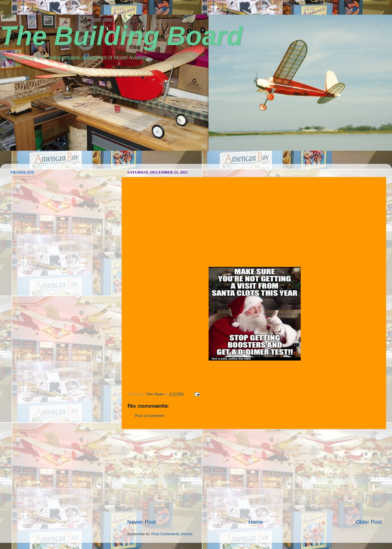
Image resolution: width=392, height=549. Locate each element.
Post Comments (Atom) (172, 534)
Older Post (369, 522)
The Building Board (121, 36)
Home (256, 522)
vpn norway (15, 162)
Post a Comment (150, 416)
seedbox (8, 162)
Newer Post (142, 522)
